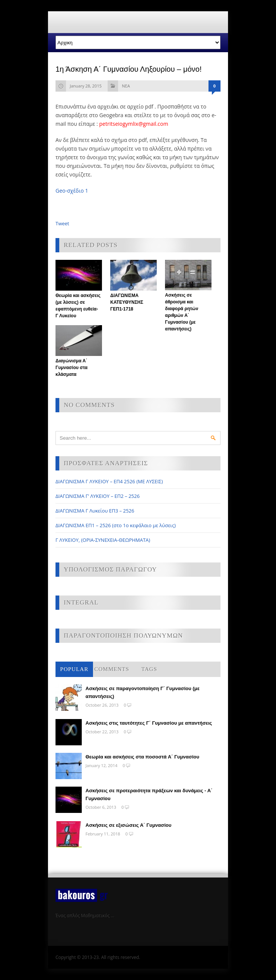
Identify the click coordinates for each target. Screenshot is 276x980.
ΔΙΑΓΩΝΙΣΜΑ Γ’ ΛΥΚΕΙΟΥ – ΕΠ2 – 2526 (97, 496)
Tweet (62, 223)
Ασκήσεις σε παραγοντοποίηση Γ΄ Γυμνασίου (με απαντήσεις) (142, 692)
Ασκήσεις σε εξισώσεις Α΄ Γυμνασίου (128, 825)
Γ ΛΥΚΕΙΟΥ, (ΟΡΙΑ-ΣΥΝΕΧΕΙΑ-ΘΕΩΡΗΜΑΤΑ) (103, 540)
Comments (112, 669)
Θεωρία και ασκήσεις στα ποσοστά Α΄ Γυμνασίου (142, 757)
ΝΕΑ (126, 86)
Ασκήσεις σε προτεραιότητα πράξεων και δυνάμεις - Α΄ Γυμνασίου (149, 795)
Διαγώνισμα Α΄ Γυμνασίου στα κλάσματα (71, 368)
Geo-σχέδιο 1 (72, 191)
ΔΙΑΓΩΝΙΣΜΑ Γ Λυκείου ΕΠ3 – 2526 (95, 511)
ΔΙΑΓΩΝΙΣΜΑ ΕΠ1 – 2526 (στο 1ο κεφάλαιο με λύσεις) (116, 525)
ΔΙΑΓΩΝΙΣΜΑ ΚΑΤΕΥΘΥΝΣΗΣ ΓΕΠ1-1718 (127, 302)
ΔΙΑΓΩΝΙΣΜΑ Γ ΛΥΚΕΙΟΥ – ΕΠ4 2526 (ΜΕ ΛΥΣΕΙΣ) (109, 481)
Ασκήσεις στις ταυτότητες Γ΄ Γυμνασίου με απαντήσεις (149, 723)
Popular (74, 669)
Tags (149, 669)
